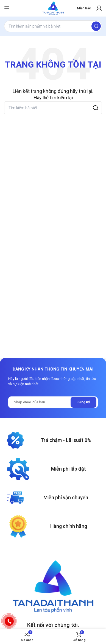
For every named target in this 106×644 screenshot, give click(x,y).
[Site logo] (53, 8)
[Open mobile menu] (7, 8)
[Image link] (53, 587)
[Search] (53, 26)
